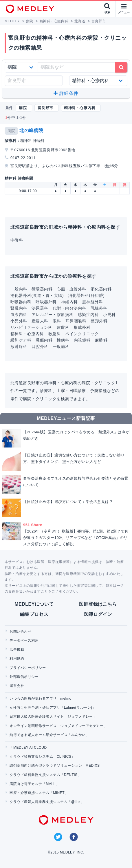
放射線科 (19, 347)
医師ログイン (98, 614)
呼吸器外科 (46, 302)
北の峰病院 (31, 130)
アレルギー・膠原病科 (53, 315)
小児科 (109, 315)
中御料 (17, 240)
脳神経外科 (93, 302)
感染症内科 (88, 315)
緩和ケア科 (21, 340)
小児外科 (19, 321)
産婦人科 (40, 321)
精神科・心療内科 (27, 334)
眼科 (57, 321)
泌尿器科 (40, 308)
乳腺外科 (99, 308)
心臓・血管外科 (71, 289)
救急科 (55, 334)
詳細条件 (66, 93)
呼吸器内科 (21, 302)
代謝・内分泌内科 (69, 308)
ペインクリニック (82, 334)
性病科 (63, 340)
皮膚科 (63, 327)
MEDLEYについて (34, 604)
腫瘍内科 (44, 340)
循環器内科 (42, 289)
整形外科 (99, 321)
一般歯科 (61, 347)
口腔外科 (40, 347)
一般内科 (19, 289)
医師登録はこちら (98, 604)
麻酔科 (101, 340)
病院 (11, 131)
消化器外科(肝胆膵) (86, 295)
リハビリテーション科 (31, 327)
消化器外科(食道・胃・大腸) (37, 295)
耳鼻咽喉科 (76, 321)
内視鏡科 (82, 340)
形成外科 (82, 327)
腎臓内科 (19, 308)
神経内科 (69, 302)
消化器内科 (101, 289)
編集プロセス (34, 614)
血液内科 (19, 315)
